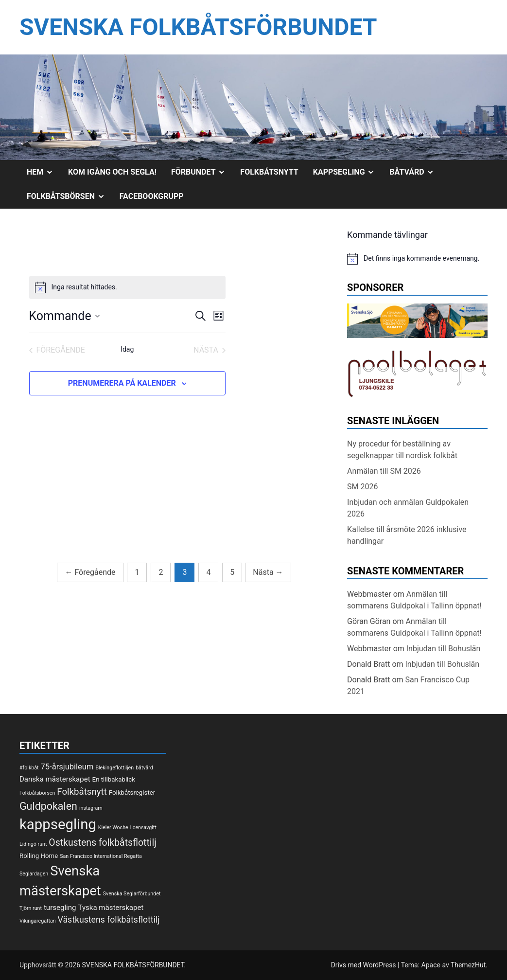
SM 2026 (362, 487)
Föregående (90, 572)
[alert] (127, 287)
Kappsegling (348, 172)
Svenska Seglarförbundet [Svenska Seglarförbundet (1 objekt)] (132, 894)
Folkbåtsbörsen (70, 196)
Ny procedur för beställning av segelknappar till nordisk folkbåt (402, 450)
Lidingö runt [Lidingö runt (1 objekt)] (33, 844)
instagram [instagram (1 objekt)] (91, 808)
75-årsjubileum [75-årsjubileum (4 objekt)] (67, 767)
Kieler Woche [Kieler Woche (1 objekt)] (113, 828)
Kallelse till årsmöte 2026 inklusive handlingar (407, 535)
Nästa (268, 572)
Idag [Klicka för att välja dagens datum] (127, 349)
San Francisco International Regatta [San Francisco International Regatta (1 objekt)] (101, 856)
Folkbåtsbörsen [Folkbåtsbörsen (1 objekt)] (37, 793)
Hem (44, 172)
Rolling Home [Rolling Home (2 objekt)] (39, 856)
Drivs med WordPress (364, 965)
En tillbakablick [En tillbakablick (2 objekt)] (114, 779)
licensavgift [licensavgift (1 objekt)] (143, 828)
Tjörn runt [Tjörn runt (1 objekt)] (31, 908)
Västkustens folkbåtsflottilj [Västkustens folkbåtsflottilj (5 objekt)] (109, 920)
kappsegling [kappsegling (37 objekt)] (58, 824)
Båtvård (415, 172)
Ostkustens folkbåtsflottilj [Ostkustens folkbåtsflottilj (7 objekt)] (103, 843)
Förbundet (202, 172)
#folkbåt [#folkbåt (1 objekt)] (29, 768)
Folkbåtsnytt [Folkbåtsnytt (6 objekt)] (82, 792)
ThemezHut (468, 965)
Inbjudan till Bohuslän (444, 649)
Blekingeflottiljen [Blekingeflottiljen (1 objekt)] (114, 768)
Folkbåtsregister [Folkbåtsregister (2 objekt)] (132, 793)
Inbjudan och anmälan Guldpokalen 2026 (408, 508)
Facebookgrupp (152, 196)
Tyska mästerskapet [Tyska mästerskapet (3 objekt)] (111, 908)
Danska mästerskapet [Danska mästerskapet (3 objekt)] (55, 779)
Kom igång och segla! (112, 172)
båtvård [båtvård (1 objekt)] (144, 768)
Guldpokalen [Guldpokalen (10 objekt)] (48, 806)
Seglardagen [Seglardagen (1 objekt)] (34, 874)
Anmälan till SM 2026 (384, 471)
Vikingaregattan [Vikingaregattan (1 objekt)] (38, 921)
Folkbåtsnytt (269, 172)
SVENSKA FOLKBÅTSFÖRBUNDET (198, 27)
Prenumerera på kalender (122, 383)
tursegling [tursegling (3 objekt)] (60, 908)
